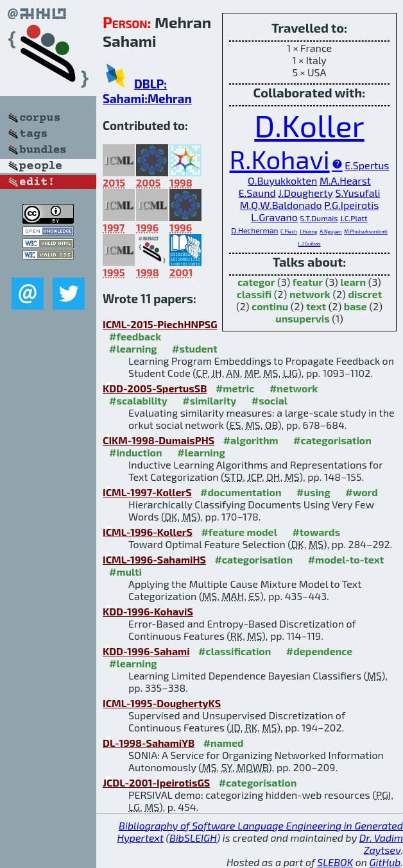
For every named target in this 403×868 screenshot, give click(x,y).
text (316, 306)
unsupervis (303, 318)
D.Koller (309, 125)
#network (294, 388)
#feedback (135, 336)
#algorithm (251, 440)
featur (308, 282)
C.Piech (289, 231)
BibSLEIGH (193, 838)
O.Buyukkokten (282, 180)
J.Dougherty (305, 193)
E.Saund (257, 193)
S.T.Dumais (319, 218)
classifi (254, 294)
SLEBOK (335, 862)
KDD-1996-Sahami (146, 651)
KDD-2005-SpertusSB (155, 388)
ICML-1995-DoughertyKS (162, 703)
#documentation (241, 492)
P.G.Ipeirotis (351, 205)
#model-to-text (346, 559)
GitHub (385, 862)
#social (270, 400)
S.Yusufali (357, 193)
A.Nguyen (331, 231)
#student (195, 348)
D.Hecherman (254, 230)
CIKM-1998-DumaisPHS (159, 440)
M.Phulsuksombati (365, 231)
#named (224, 743)
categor (256, 282)
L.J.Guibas (309, 244)
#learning (133, 348)
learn (353, 282)
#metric (235, 388)
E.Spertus (367, 165)
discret (365, 294)
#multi (125, 572)
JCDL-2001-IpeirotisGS (156, 782)
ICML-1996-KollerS (148, 532)
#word (362, 492)
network (310, 294)
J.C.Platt (354, 218)
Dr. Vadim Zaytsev (381, 844)
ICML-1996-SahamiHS (154, 559)
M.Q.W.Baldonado (281, 205)
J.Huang (309, 231)
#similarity (209, 400)
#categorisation (332, 440)
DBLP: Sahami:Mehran (147, 91)
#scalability (138, 400)
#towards (316, 532)
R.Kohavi (280, 159)
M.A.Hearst (345, 180)
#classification (235, 651)
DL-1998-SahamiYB (149, 743)
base (356, 306)
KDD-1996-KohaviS (148, 611)
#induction (136, 452)
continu (270, 306)
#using (313, 492)
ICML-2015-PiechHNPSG (160, 324)
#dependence (319, 651)
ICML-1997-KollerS (147, 492)
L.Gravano (274, 217)
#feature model (239, 532)
